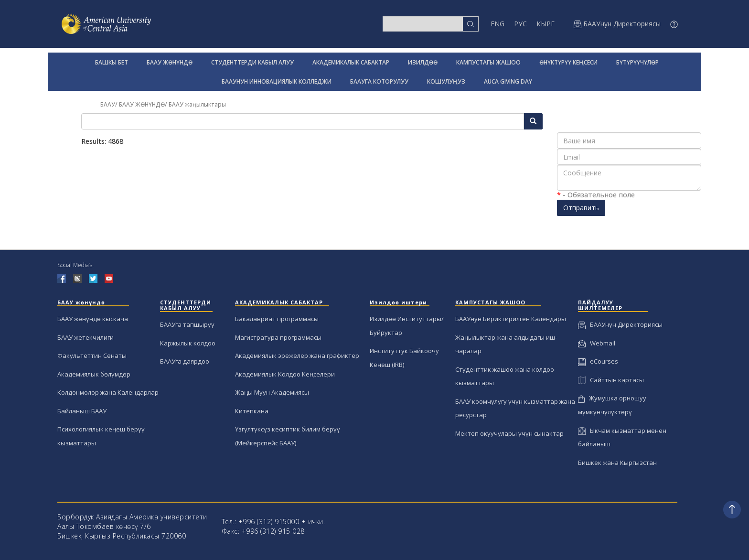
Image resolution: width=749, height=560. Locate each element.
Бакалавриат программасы (277, 319)
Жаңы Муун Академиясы (272, 392)
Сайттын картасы (611, 380)
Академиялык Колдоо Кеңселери (285, 374)
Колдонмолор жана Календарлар (108, 392)
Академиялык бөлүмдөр (94, 374)
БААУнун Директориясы (620, 324)
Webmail (597, 343)
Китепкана (252, 411)
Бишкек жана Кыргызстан (617, 463)
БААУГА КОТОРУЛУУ (379, 81)
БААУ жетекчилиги (86, 337)
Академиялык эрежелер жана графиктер (297, 355)
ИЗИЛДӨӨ (423, 62)
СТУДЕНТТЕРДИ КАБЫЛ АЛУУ (252, 62)
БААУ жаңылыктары (197, 104)
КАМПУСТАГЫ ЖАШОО (488, 62)
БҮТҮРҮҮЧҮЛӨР (637, 62)
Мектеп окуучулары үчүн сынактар (509, 433)
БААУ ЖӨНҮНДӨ (170, 62)
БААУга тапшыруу (187, 324)
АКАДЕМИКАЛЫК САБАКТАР (351, 62)
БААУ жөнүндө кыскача (93, 319)
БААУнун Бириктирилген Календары (511, 319)
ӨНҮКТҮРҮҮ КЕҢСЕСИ (568, 62)
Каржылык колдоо (188, 343)
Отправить (581, 208)
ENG (498, 24)
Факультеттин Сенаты (92, 355)
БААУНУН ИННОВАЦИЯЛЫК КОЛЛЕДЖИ (277, 81)
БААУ (108, 104)
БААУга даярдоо (185, 361)
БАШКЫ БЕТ (112, 62)
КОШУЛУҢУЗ (446, 81)
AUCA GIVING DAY (508, 81)
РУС (520, 24)
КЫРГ (546, 24)
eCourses (598, 361)
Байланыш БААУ (82, 411)
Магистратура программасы (278, 337)
